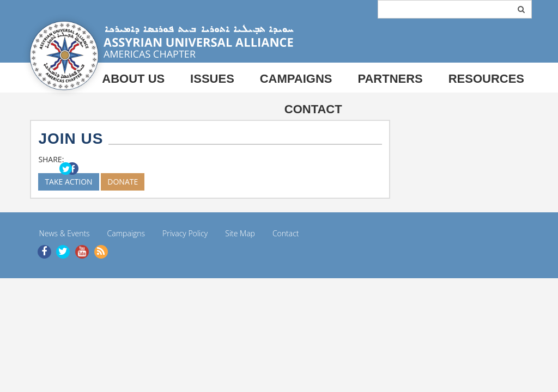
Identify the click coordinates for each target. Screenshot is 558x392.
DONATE (123, 182)
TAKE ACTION (68, 182)
